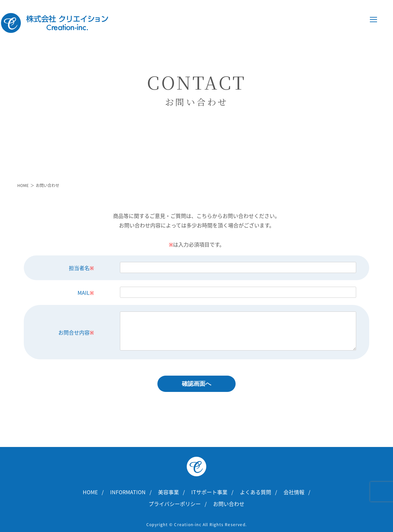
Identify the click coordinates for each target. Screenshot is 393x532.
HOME (23, 185)
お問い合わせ (229, 504)
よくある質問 (255, 492)
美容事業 (168, 492)
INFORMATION (128, 492)
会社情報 (294, 492)
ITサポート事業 (209, 492)
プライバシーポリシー (175, 504)
